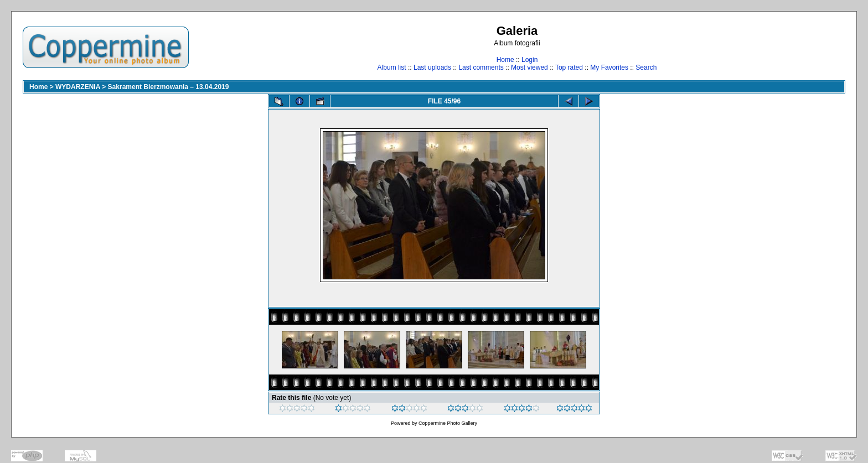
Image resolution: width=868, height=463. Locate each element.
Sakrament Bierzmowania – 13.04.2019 (169, 87)
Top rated (569, 67)
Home (505, 60)
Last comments (481, 67)
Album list (392, 67)
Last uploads (432, 67)
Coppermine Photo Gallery (448, 423)
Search (646, 67)
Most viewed (529, 67)
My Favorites (609, 67)
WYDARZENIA (78, 87)
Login (529, 60)
